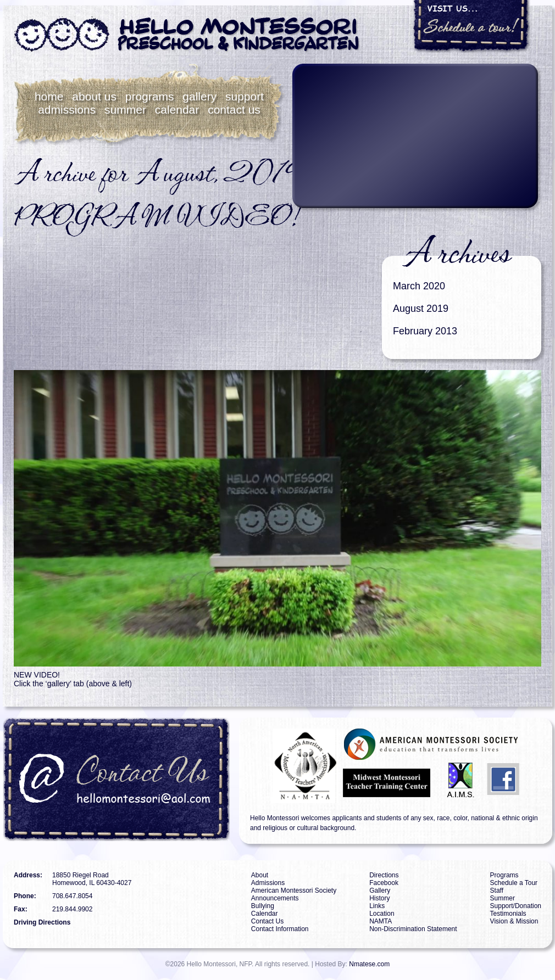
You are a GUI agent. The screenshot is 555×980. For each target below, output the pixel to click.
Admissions (67, 110)
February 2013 (425, 331)
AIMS (461, 782)
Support (245, 96)
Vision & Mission (514, 921)
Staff (497, 891)
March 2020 (419, 286)
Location (382, 914)
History (379, 898)
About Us (94, 96)
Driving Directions (42, 922)
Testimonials (508, 914)
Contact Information (280, 929)
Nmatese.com (369, 964)
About (260, 875)
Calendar (177, 110)
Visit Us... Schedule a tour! (471, 26)
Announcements (275, 898)
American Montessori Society (294, 891)
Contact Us (234, 110)
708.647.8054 (72, 896)
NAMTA (293, 766)
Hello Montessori (187, 35)
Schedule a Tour (514, 883)
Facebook (504, 782)
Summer (125, 110)
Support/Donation (516, 906)
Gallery (199, 96)
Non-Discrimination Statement (413, 929)
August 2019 (421, 309)
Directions (384, 875)
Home (49, 96)
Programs (150, 96)
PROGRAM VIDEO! (156, 217)
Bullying (263, 906)
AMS (432, 744)
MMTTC (388, 782)
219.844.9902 (72, 909)
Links (377, 906)
